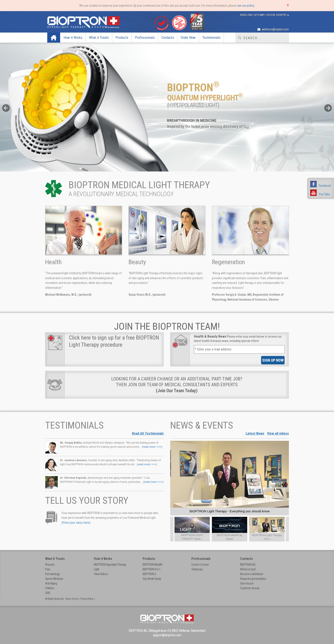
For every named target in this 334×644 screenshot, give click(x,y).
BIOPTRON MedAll (152, 565)
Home (55, 37)
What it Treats (99, 37)
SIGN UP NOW (273, 360)
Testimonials (211, 37)
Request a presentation (253, 579)
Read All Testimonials (148, 433)
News (244, 15)
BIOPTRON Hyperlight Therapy (110, 565)
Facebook (325, 186)
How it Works (73, 37)
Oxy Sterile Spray (152, 579)
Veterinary (197, 569)
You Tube (324, 194)
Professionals (145, 37)
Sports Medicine (54, 579)
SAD (48, 593)
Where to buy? (248, 569)
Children (50, 588)
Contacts (168, 37)
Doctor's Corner (200, 565)
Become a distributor (252, 574)
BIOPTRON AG (248, 565)
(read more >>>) (152, 447)
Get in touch (247, 583)
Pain (48, 569)
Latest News (255, 433)
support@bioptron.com (167, 635)
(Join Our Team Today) (177, 391)
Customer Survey (250, 588)
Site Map (259, 15)
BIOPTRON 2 (149, 574)
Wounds (50, 565)
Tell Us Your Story (87, 500)
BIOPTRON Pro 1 (151, 569)
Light (97, 569)
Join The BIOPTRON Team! (167, 326)
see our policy (246, 6)
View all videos (278, 433)
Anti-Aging (51, 583)
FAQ (251, 15)
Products (122, 37)
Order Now (188, 37)
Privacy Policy (87, 599)
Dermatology (52, 574)
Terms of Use (71, 599)
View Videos (101, 574)
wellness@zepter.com (273, 29)
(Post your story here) (76, 523)
